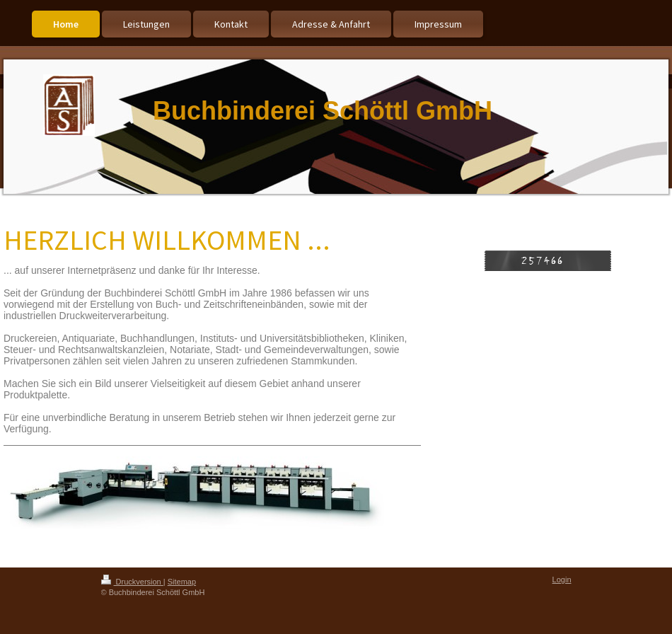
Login (562, 580)
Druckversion (132, 582)
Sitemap (182, 582)
